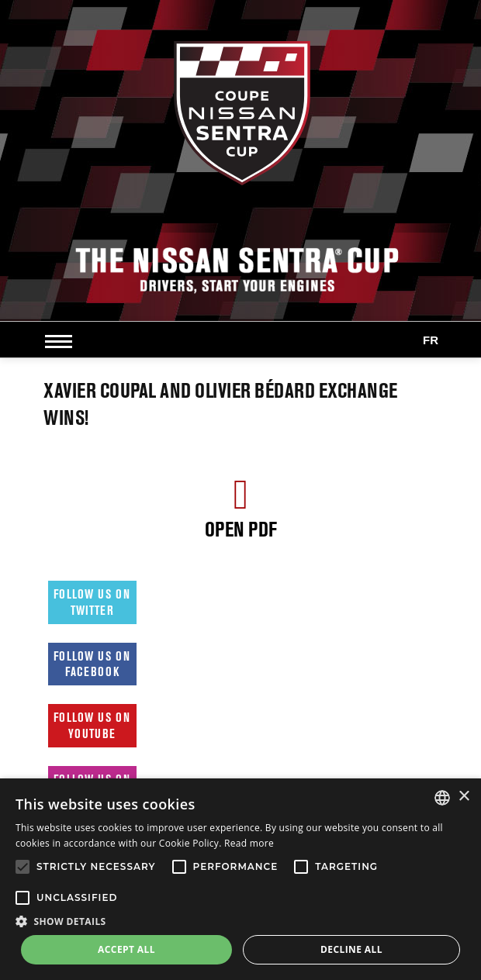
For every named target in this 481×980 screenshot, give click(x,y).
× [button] (464, 797)
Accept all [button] (126, 949)
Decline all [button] (351, 949)
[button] (240, 921)
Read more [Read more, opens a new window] (249, 843)
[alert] (240, 879)
